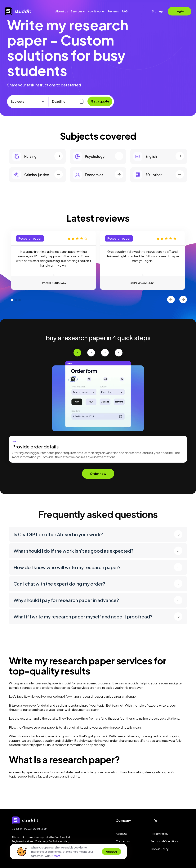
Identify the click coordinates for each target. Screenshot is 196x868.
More (57, 856)
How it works (96, 11)
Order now (98, 474)
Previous (171, 299)
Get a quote (100, 101)
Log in (180, 11)
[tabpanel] (53, 260)
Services (77, 11)
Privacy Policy (160, 834)
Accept (111, 851)
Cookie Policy (160, 849)
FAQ (125, 11)
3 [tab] (19, 298)
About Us (62, 11)
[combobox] (29, 102)
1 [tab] (11, 298)
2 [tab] (15, 298)
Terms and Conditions (165, 841)
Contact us (123, 841)
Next (183, 299)
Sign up (157, 11)
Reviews (113, 11)
